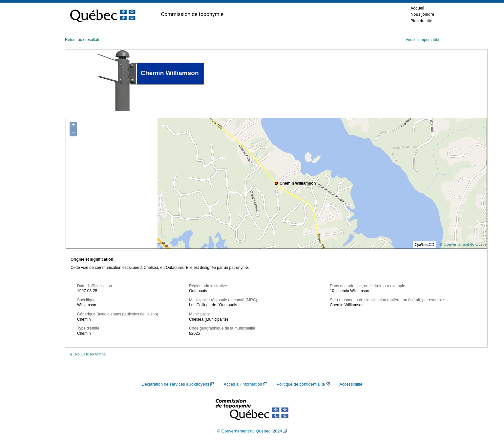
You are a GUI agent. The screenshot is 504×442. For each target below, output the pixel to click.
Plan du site (421, 21)
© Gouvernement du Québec (464, 244)
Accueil (417, 8)
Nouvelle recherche (90, 354)
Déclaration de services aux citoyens (176, 384)
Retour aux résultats (83, 40)
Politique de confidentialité (301, 384)
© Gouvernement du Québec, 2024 (250, 431)
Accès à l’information (243, 384)
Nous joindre (422, 14)
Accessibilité (351, 384)
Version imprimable (422, 40)
